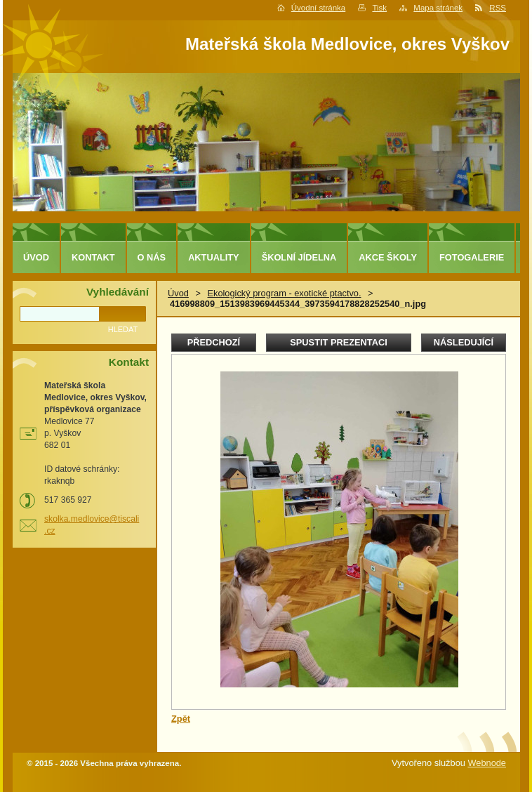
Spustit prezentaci (338, 342)
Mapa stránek (438, 8)
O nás (152, 257)
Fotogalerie (472, 257)
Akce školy (388, 257)
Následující (464, 342)
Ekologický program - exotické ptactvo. (284, 293)
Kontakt (93, 257)
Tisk (379, 8)
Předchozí (214, 342)
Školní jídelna (299, 257)
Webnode (487, 763)
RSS (498, 8)
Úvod (178, 293)
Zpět (181, 719)
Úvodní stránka (318, 8)
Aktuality (214, 257)
